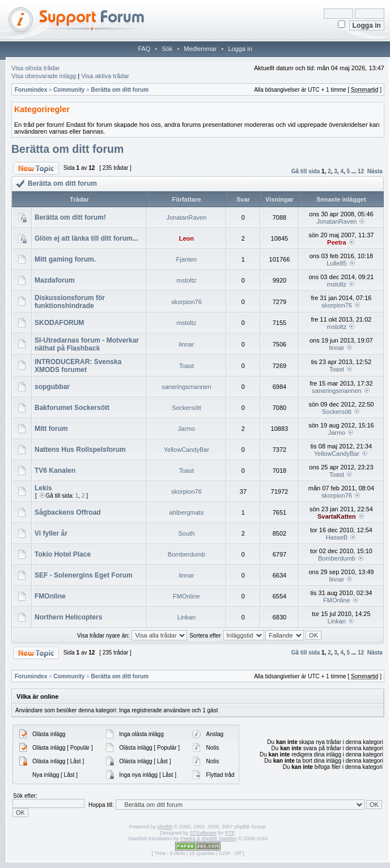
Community (69, 90)
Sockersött (186, 408)
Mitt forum (51, 429)
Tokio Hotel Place (63, 554)
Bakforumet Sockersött (72, 408)
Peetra (337, 242)
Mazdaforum (55, 280)
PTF (230, 833)
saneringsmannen (186, 387)
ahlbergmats (187, 512)
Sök (167, 49)
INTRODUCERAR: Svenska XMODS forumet (78, 366)
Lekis (43, 488)
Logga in (240, 49)
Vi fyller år (51, 533)
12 (361, 171)
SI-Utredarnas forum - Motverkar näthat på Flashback (87, 344)
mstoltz (186, 280)
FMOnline (50, 596)
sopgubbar (52, 387)
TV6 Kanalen (55, 471)
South (187, 533)
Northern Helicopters (68, 617)
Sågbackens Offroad (68, 512)
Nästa (375, 171)
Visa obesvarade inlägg (44, 76)
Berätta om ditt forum (120, 90)
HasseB (337, 537)
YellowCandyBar (186, 450)
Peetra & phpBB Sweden (209, 839)
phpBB (165, 827)
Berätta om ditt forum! (70, 217)
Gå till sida (306, 171)
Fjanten (187, 259)
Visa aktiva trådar (105, 76)
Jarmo (187, 429)
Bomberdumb (186, 554)
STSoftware (203, 833)
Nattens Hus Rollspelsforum (80, 450)
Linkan (186, 617)
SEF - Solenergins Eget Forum (84, 575)
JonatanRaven (186, 217)
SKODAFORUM (59, 323)
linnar (186, 344)
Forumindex (31, 90)
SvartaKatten (337, 516)
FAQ (144, 49)
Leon (186, 238)
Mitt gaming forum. (65, 259)
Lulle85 (336, 263)
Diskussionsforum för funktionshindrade (70, 302)
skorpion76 (186, 302)
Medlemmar (200, 49)
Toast (186, 366)
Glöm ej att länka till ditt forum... (86, 238)
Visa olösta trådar (35, 68)
